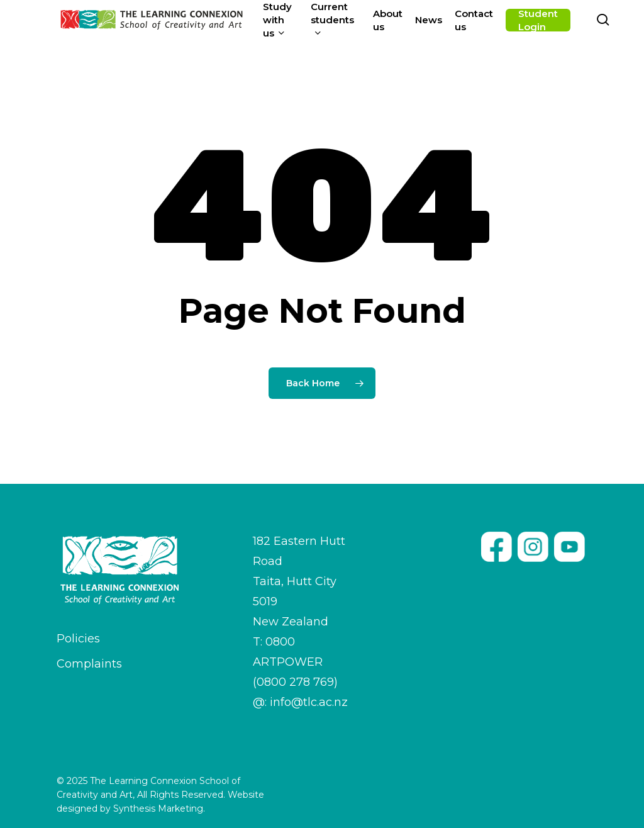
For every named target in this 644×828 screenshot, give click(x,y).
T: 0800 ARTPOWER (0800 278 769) (295, 662)
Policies (78, 639)
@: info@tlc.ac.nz (300, 702)
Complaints (89, 664)
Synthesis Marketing (158, 808)
